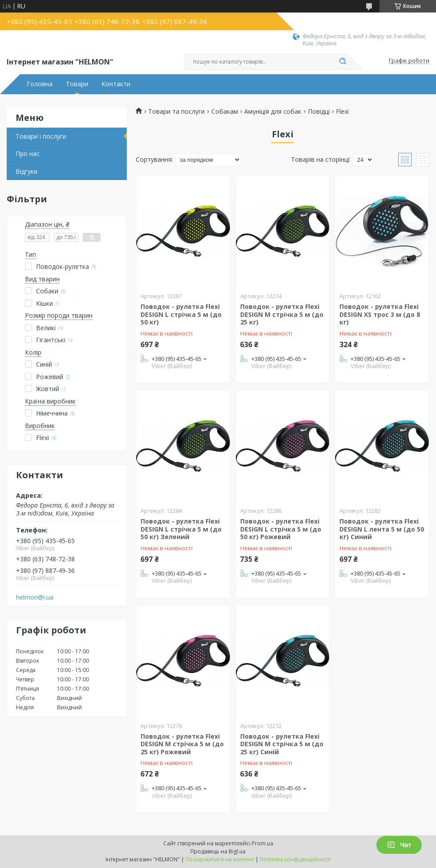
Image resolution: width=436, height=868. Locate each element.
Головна (40, 84)
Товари (77, 84)
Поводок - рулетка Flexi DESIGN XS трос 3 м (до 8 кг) (380, 314)
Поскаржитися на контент (220, 859)
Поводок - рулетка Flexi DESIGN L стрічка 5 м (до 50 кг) (181, 314)
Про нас (28, 154)
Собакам (225, 112)
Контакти (116, 84)
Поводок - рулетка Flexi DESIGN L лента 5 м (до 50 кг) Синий (382, 529)
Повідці (319, 112)
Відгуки (26, 171)
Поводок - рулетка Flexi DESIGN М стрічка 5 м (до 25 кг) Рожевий (182, 744)
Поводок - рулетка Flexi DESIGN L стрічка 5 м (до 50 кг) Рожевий (281, 529)
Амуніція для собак (273, 112)
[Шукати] (343, 62)
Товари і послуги (41, 136)
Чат (399, 845)
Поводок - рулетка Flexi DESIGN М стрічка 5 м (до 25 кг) (282, 314)
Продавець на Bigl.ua (218, 851)
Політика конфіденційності (295, 859)
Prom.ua (262, 843)
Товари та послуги (176, 112)
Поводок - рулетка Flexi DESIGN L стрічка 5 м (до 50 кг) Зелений (181, 529)
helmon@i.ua (35, 597)
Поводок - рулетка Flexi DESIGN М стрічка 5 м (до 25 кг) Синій (282, 744)
